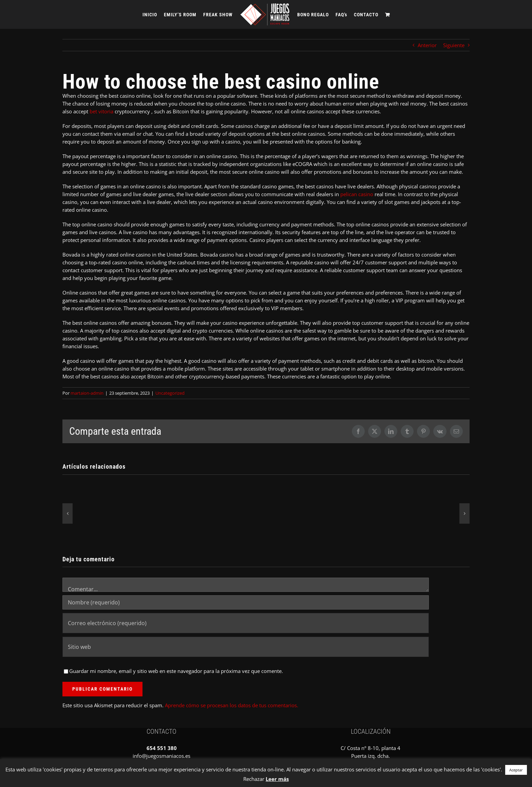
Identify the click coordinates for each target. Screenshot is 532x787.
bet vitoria (101, 111)
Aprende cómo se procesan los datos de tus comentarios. (232, 705)
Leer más (277, 779)
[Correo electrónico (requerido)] (246, 623)
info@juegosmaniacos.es (161, 756)
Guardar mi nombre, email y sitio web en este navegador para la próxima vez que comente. (176, 671)
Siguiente (454, 45)
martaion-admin (87, 393)
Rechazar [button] (254, 779)
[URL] (246, 647)
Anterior (427, 45)
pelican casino (357, 194)
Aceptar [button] (516, 770)
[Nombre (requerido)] (246, 602)
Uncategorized (170, 393)
